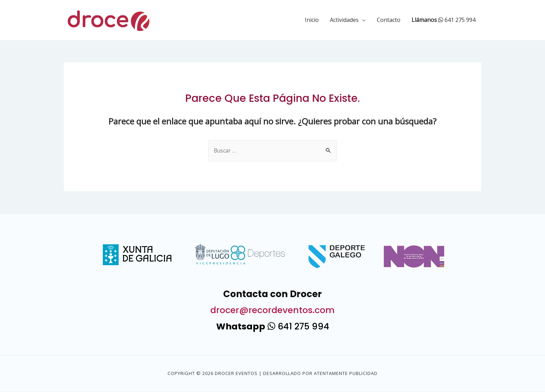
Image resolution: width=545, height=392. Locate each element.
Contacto (389, 20)
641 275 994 (444, 20)
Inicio (312, 20)
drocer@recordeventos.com (273, 310)
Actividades (344, 20)
